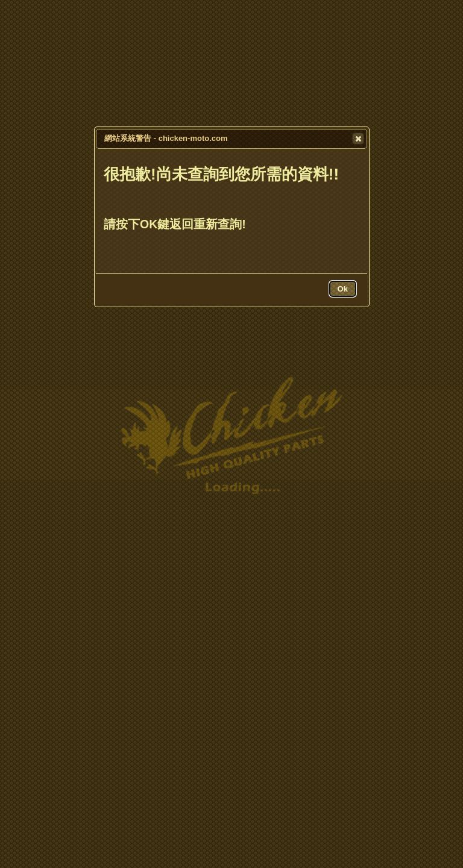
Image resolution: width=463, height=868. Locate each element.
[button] (358, 139)
